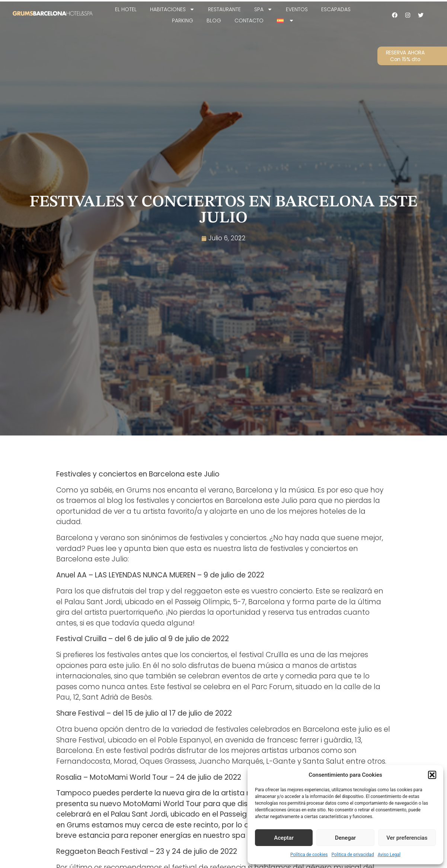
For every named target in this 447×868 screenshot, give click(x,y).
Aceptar (284, 838)
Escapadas (336, 9)
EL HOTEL (126, 9)
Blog (214, 20)
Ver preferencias (407, 838)
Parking (183, 20)
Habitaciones (172, 9)
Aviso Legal (389, 855)
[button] (432, 775)
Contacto (249, 20)
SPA (263, 9)
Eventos (297, 9)
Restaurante (224, 9)
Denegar (345, 838)
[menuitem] (285, 20)
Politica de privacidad (353, 855)
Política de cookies (309, 855)
